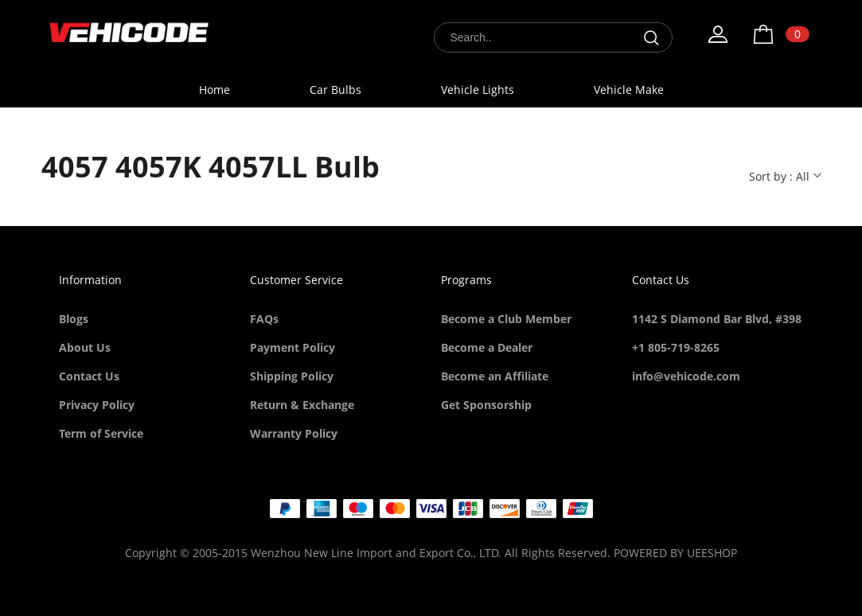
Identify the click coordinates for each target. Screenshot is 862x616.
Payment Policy (293, 347)
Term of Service (101, 433)
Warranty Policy (294, 433)
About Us (85, 347)
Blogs (74, 319)
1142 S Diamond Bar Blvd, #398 (717, 319)
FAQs (264, 319)
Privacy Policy (97, 405)
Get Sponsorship (486, 405)
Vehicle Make (629, 90)
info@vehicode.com (686, 376)
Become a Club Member (506, 319)
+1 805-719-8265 (676, 347)
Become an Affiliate (495, 376)
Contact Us (89, 376)
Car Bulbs (335, 90)
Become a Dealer (487, 347)
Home (215, 90)
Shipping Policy (292, 376)
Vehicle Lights (478, 90)
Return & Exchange (302, 405)
